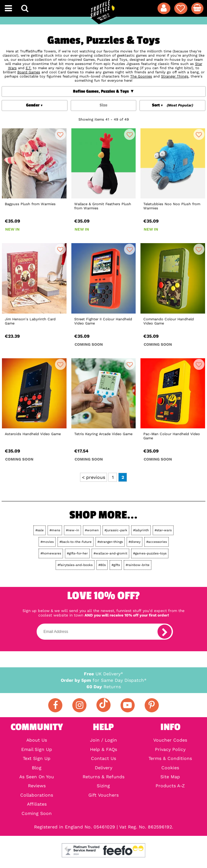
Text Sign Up (37, 758)
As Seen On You (37, 777)
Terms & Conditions (170, 758)
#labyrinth (141, 530)
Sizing (103, 786)
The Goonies (141, 76)
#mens (55, 530)
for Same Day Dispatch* (104, 680)
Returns (104, 687)
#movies (47, 542)
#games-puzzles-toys (150, 553)
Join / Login (104, 740)
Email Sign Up (37, 749)
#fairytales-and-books (75, 565)
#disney (135, 542)
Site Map (170, 777)
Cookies (170, 768)
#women (92, 530)
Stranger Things (175, 76)
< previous (94, 477)
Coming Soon (37, 813)
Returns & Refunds (104, 777)
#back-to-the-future (76, 542)
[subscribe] (165, 632)
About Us (37, 740)
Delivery (104, 768)
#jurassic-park (116, 530)
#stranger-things (110, 542)
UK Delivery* (104, 674)
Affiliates (37, 804)
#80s (102, 565)
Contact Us (104, 758)
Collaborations (37, 795)
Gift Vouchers (104, 795)
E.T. (29, 68)
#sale (40, 530)
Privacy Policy (170, 749)
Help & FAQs (104, 749)
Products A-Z (170, 786)
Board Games (29, 72)
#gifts (116, 565)
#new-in (72, 530)
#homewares (51, 553)
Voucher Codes (170, 740)
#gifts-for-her (77, 553)
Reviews (37, 786)
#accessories (157, 542)
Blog (37, 768)
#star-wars (163, 530)
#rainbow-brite (138, 565)
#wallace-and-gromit (110, 553)
